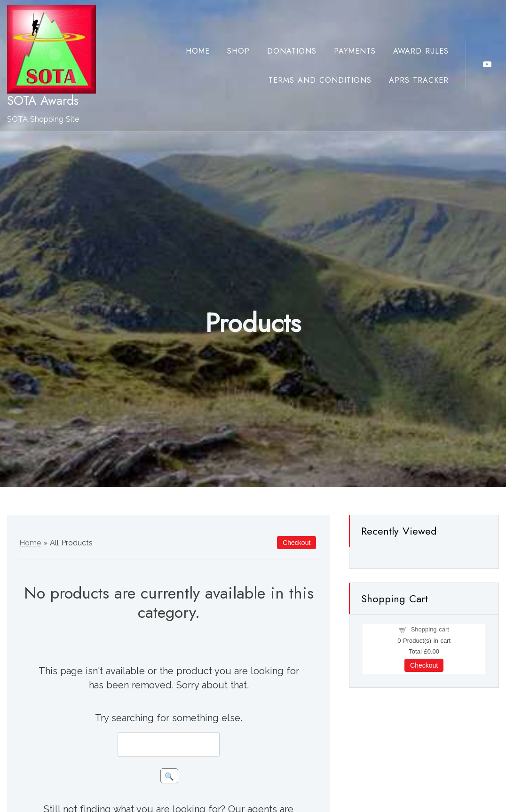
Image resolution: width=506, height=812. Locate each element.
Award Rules (421, 51)
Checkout (424, 665)
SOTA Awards (43, 101)
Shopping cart (430, 629)
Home (198, 51)
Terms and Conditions (320, 80)
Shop (238, 51)
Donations (292, 51)
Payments (355, 51)
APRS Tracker (419, 80)
